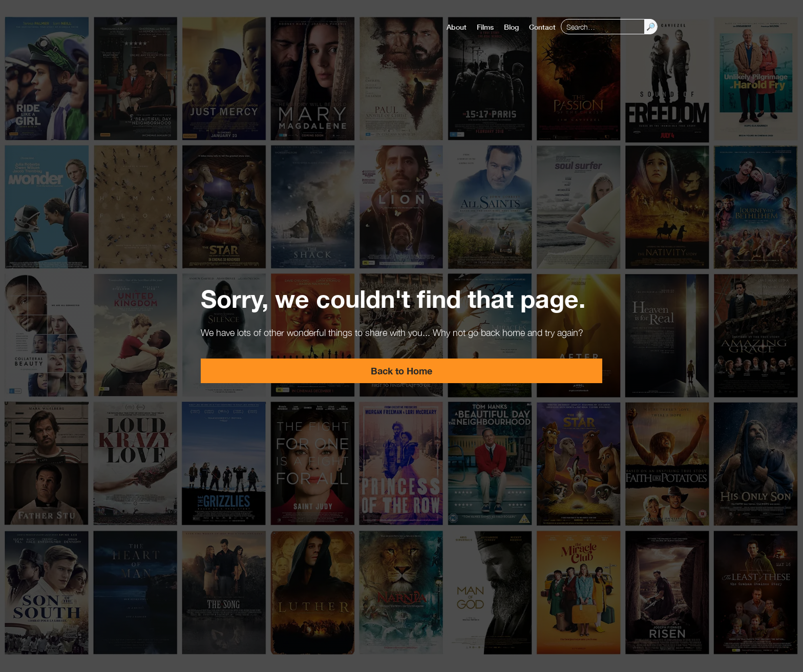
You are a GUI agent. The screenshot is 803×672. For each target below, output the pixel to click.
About (457, 27)
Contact (542, 27)
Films (485, 27)
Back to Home (401, 371)
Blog (511, 27)
